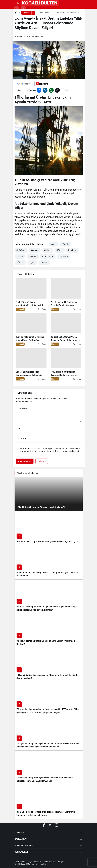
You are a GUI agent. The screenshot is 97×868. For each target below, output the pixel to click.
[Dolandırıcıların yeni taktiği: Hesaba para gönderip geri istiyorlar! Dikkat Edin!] (49, 562)
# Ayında (65, 244)
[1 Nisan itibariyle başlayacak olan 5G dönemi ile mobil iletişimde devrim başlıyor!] (49, 665)
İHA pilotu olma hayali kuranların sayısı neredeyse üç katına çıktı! (48, 541)
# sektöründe (48, 256)
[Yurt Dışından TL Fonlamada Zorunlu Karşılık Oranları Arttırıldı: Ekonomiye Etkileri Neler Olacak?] (66, 294)
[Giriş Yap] (23, 8)
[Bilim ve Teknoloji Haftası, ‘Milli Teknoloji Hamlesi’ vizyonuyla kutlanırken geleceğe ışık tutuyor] (49, 802)
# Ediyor (47, 250)
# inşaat (20, 256)
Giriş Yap (42, 461)
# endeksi (72, 250)
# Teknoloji (63, 256)
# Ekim (59, 250)
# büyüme (21, 250)
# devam (34, 250)
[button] (17, 8)
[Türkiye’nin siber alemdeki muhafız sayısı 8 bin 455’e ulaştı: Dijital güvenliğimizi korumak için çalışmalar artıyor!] (49, 699)
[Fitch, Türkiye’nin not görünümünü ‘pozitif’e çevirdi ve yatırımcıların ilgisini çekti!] (31, 294)
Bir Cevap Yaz (25, 393)
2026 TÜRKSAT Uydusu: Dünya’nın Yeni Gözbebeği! (41, 507)
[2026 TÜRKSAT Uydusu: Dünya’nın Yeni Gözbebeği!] (49, 494)
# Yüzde (44, 263)
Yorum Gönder (25, 461)
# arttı (53, 244)
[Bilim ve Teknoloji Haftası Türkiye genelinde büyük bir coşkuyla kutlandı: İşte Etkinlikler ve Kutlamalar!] (49, 596)
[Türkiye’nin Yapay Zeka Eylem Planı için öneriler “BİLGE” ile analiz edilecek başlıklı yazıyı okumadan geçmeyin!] (49, 733)
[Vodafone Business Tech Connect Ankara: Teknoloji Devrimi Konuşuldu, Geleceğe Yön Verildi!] (31, 364)
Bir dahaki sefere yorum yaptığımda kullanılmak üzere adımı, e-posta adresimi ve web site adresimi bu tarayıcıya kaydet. (50, 450)
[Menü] (17, 3)
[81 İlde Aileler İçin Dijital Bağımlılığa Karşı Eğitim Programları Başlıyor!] (49, 631)
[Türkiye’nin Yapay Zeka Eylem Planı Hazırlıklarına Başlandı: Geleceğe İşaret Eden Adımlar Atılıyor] (49, 767)
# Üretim (20, 263)
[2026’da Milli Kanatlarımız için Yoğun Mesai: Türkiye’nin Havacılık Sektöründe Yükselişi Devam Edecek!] (31, 329)
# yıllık (32, 263)
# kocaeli (32, 256)
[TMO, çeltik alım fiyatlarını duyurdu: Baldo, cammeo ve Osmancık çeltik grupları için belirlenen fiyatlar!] (66, 364)
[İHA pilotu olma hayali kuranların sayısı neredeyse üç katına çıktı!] (49, 528)
